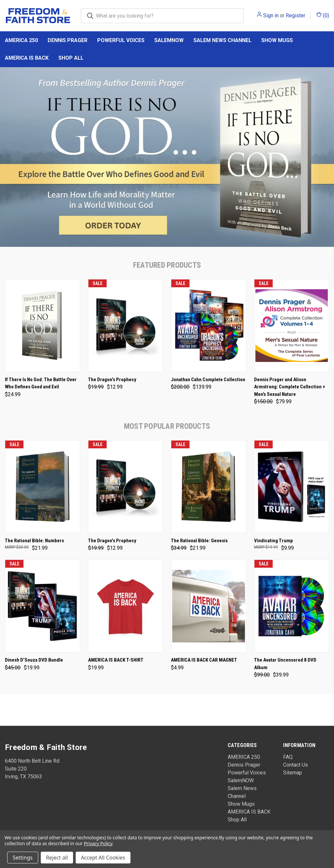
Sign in (271, 15)
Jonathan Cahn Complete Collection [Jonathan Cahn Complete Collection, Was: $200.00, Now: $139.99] (208, 380)
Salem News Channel (222, 40)
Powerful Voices (121, 40)
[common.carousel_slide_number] (167, 157)
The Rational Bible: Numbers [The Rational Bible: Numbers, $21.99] (34, 541)
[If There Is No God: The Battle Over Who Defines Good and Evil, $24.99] (43, 326)
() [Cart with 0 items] (323, 15)
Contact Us (296, 765)
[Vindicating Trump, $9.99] (292, 487)
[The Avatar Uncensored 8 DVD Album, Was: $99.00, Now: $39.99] (292, 606)
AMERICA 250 (21, 40)
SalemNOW (169, 40)
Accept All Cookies (103, 858)
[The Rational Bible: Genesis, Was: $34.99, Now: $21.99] (209, 487)
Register (296, 15)
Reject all (57, 858)
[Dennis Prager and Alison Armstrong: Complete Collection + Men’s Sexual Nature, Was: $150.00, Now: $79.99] (292, 326)
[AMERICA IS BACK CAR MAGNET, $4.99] (209, 606)
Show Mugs (277, 40)
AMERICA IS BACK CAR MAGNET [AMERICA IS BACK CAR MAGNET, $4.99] (204, 660)
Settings (23, 858)
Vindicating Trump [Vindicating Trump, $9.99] (273, 541)
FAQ (288, 757)
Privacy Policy (98, 843)
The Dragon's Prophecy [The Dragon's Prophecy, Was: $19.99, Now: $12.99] (112, 380)
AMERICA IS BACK (27, 58)
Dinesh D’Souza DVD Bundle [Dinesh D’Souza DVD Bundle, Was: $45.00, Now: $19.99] (34, 660)
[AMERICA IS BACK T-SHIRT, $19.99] (126, 606)
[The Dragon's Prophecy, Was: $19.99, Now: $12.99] (126, 326)
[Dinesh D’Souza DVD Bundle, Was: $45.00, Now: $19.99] (43, 606)
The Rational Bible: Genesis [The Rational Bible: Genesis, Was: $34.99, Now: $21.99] (199, 541)
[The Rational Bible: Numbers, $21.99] (43, 487)
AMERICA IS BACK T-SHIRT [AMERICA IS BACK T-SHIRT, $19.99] (116, 660)
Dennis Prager (68, 40)
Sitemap (293, 773)
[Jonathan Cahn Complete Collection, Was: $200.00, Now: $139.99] (209, 326)
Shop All (71, 58)
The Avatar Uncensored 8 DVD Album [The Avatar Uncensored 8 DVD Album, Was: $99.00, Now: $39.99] (285, 664)
